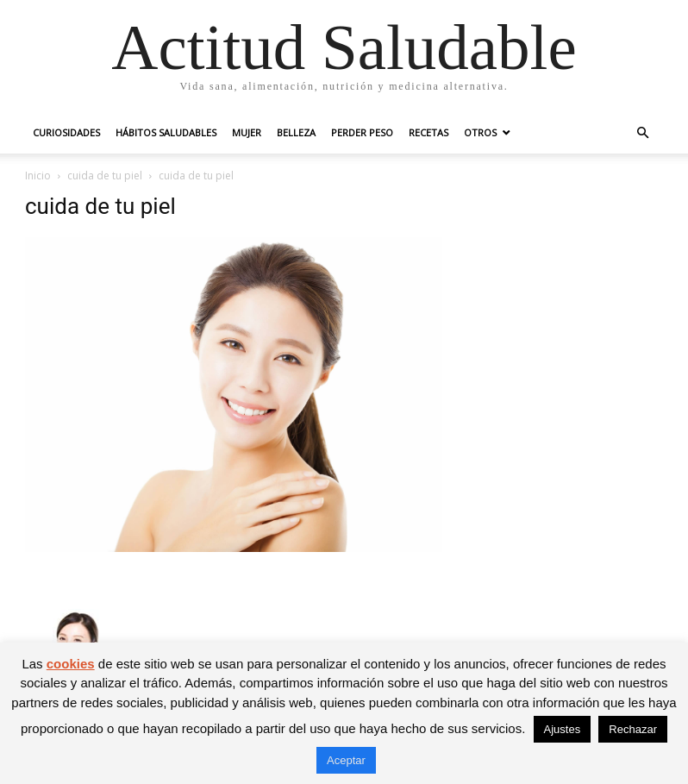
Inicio (38, 176)
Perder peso (362, 132)
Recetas (428, 132)
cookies (71, 664)
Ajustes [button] (563, 729)
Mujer (247, 132)
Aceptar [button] (346, 760)
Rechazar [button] (633, 729)
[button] (642, 133)
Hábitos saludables (166, 132)
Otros (480, 132)
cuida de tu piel (105, 176)
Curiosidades (66, 132)
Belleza (296, 132)
